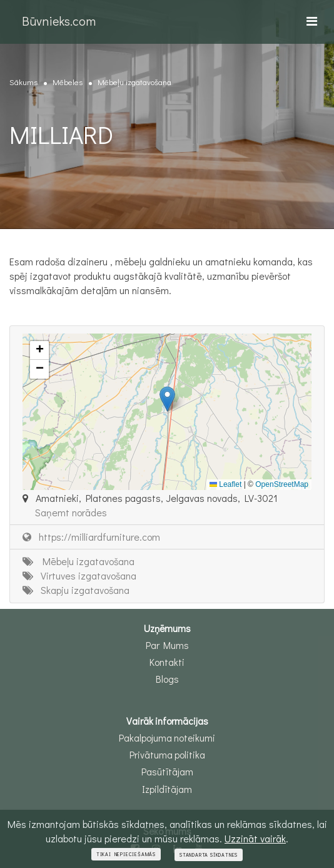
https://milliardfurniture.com (91, 537)
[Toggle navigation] (312, 21)
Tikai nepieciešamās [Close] (126, 854)
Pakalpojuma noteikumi (167, 738)
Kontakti (167, 662)
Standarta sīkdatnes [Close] (209, 855)
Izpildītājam (167, 789)
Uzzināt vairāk (255, 838)
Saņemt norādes (71, 512)
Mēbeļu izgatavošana (134, 82)
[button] (167, 399)
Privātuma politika (167, 755)
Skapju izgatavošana (76, 590)
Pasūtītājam (167, 772)
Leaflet (225, 484)
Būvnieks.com (59, 21)
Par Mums (167, 645)
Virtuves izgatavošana (79, 575)
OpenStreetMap (282, 484)
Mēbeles (68, 82)
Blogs (167, 679)
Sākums (23, 82)
